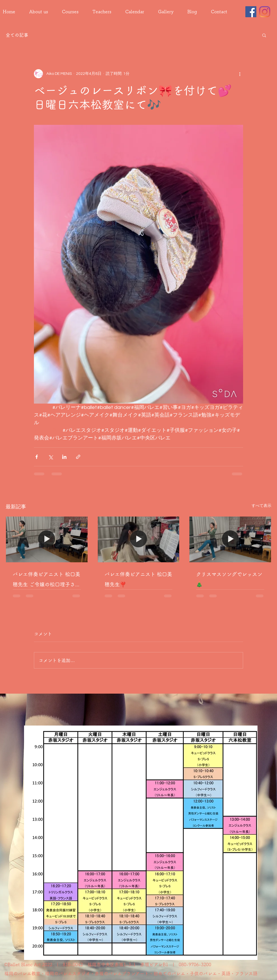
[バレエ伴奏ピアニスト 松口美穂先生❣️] (139, 539)
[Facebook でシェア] (37, 457)
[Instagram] (265, 12)
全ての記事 (17, 35)
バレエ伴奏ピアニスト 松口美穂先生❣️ (138, 579)
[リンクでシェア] (78, 457)
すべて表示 (261, 506)
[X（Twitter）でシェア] (50, 457)
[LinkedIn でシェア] (64, 457)
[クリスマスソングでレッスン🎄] (230, 539)
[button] (264, 35)
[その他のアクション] (240, 74)
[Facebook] (251, 12)
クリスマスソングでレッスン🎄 (229, 579)
